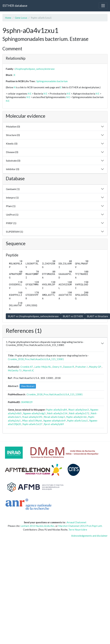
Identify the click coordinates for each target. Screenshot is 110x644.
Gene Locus (21, 18)
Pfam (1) (11, 206)
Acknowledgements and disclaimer (89, 536)
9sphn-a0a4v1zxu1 (77, 421)
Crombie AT (27, 367)
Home (8, 18)
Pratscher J (81, 367)
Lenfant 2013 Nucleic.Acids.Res (38, 526)
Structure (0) (13, 135)
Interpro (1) (12, 197)
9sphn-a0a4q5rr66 (76, 417)
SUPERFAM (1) (14, 232)
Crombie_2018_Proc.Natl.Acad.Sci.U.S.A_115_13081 (36, 359)
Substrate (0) (13, 161)
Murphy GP (95, 367)
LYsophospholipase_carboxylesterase (35, 69)
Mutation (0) (13, 126)
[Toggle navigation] (103, 6)
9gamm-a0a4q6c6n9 (54, 421)
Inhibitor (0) (13, 169)
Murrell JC (28, 370)
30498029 (27, 402)
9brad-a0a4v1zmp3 (54, 417)
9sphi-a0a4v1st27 (32, 424)
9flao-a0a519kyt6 (32, 421)
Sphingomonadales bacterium (52, 81)
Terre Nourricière (78, 530)
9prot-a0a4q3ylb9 (54, 424)
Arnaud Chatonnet (77, 522)
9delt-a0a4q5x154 (57, 413)
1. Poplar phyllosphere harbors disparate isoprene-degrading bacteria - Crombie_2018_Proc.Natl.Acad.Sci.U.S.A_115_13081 (45, 343)
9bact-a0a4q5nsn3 (79, 410)
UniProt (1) (12, 215)
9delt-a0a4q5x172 (79, 413)
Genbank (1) (13, 189)
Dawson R (68, 367)
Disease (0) (12, 152)
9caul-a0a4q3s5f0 (32, 417)
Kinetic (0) (12, 143)
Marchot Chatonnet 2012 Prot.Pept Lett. (80, 526)
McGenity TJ (15, 370)
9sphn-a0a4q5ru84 (56, 410)
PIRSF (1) (11, 223)
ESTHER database (15, 6)
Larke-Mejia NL (43, 367)
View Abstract (28, 386)
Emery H (57, 367)
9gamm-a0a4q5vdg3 (34, 413)
